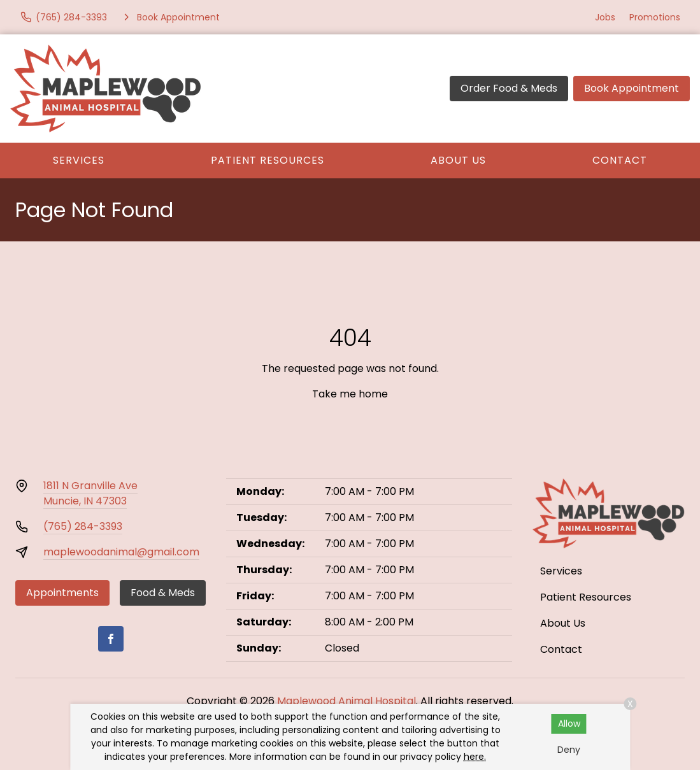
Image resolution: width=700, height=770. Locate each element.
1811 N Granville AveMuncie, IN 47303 (90, 493)
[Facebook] (111, 639)
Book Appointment (632, 88)
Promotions (655, 17)
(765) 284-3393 (83, 526)
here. (475, 757)
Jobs (605, 17)
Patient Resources (268, 160)
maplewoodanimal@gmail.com (121, 552)
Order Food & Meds (509, 88)
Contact (620, 160)
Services (79, 160)
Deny (569, 750)
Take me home (350, 394)
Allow (569, 724)
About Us (458, 160)
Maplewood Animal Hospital (346, 701)
